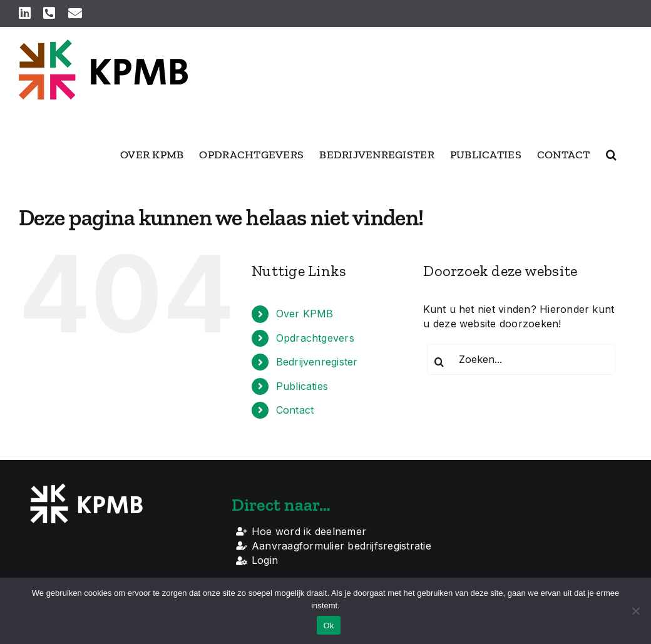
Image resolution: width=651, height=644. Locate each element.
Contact (295, 410)
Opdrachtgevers (315, 338)
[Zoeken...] (521, 359)
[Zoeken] (439, 362)
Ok (328, 626)
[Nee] (635, 611)
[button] (611, 155)
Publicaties (302, 386)
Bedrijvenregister (317, 362)
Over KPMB (305, 314)
